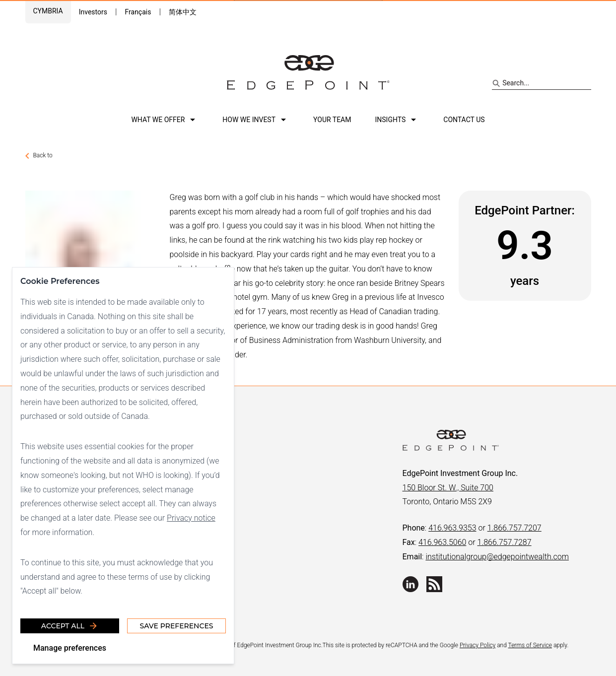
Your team (332, 120)
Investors (93, 12)
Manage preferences (70, 648)
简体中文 (183, 12)
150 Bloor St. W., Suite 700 (448, 488)
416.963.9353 (452, 528)
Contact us (464, 120)
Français (138, 12)
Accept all (70, 626)
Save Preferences (176, 626)
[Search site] (541, 83)
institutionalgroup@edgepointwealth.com (497, 557)
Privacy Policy (478, 645)
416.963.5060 (442, 542)
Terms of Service (530, 645)
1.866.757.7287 (505, 542)
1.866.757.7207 (514, 528)
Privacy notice (191, 518)
